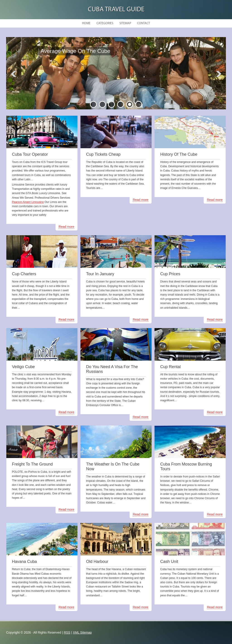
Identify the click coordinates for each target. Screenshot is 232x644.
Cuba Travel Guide (116, 10)
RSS (67, 632)
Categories (105, 23)
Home (86, 23)
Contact (144, 23)
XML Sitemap (82, 632)
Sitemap (125, 23)
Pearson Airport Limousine (28, 202)
